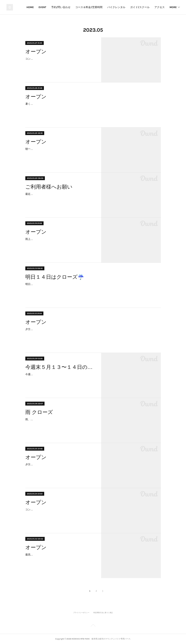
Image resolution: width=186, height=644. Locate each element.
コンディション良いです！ (41, 59)
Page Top (93, 626)
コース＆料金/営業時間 (104, 7)
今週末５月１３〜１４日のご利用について (60, 367)
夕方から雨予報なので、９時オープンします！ (52, 329)
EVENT (58, 7)
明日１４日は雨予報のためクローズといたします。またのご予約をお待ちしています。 (76, 284)
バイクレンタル (131, 7)
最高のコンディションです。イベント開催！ (51, 555)
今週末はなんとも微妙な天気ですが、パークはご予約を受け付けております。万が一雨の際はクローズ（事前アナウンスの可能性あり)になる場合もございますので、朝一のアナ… (60, 379)
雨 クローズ (39, 412)
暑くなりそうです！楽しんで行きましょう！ (51, 104)
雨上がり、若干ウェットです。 (43, 239)
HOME (45, 7)
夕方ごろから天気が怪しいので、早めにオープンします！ (59, 464)
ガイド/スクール (155, 7)
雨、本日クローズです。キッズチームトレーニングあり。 (59, 419)
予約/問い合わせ (76, 7)
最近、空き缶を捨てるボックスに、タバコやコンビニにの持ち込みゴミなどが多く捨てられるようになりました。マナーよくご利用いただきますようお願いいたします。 (60, 199)
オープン (36, 52)
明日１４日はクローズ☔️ (55, 277)
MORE (173, 7)
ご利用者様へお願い (49, 187)
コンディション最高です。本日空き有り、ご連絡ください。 (60, 509)
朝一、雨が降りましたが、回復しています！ (51, 149)
